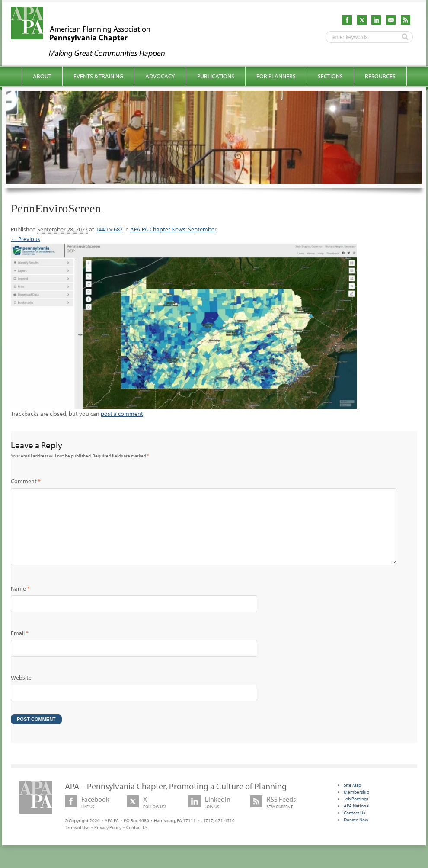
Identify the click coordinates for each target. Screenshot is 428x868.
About (42, 76)
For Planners (276, 76)
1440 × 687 (109, 229)
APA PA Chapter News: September (173, 229)
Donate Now (356, 833)
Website (21, 691)
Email (20, 647)
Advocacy (160, 76)
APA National (357, 820)
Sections (330, 76)
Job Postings (356, 813)
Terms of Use (77, 841)
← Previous (26, 239)
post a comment (122, 414)
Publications (216, 76)
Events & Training (98, 76)
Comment (26, 481)
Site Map (352, 799)
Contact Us (137, 841)
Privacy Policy (108, 841)
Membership (356, 806)
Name (20, 602)
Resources (380, 76)
